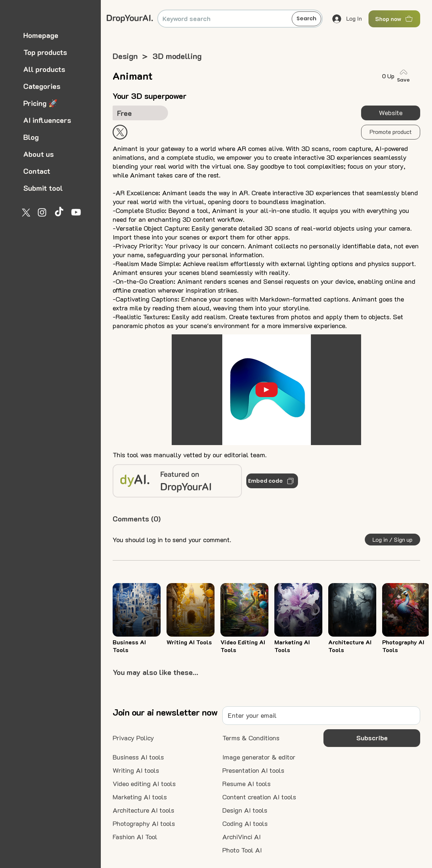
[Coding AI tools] (245, 824)
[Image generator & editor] (259, 757)
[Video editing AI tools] (144, 784)
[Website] (391, 113)
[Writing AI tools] (136, 771)
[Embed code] (272, 481)
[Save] (405, 76)
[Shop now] (394, 19)
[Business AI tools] (138, 757)
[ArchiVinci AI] (241, 837)
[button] (391, 132)
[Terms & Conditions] (251, 738)
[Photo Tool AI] (242, 850)
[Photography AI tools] (144, 824)
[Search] (306, 19)
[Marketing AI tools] (140, 797)
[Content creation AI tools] (259, 797)
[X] (25, 212)
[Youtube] (76, 212)
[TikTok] (59, 212)
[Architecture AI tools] (143, 810)
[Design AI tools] (245, 810)
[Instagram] (42, 212)
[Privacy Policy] (133, 738)
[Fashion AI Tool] (135, 837)
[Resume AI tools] (246, 784)
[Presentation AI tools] (253, 771)
